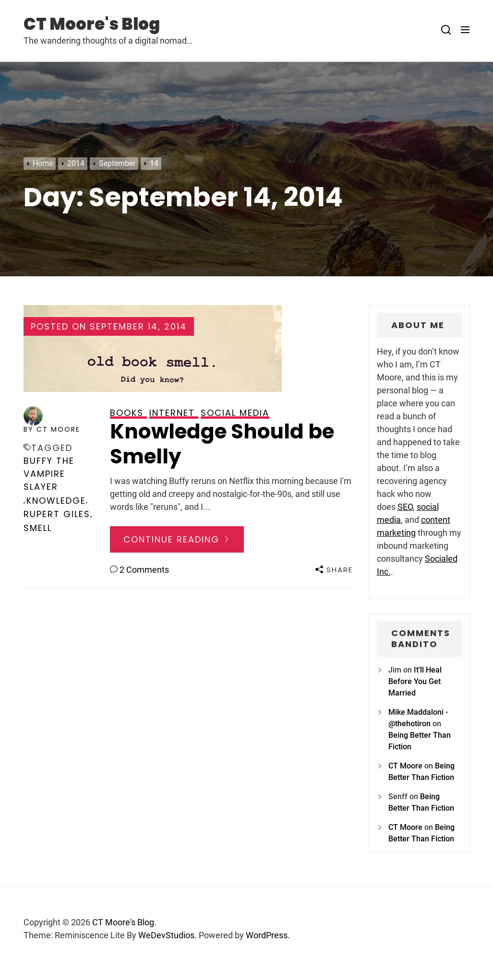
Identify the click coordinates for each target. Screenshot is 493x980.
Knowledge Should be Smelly (222, 444)
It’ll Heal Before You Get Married (415, 681)
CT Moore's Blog (92, 24)
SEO (405, 507)
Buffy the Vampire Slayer (49, 474)
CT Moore (405, 766)
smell (38, 528)
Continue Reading (177, 539)
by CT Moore (52, 429)
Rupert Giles (57, 514)
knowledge (56, 501)
